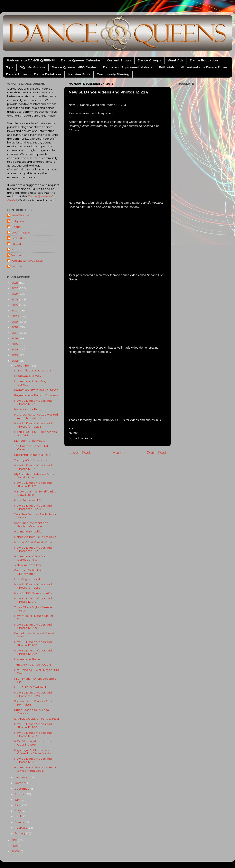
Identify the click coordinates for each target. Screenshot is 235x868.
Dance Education (204, 60)
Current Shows (119, 60)
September (23, 789)
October (21, 783)
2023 (15, 299)
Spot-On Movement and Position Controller (31, 525)
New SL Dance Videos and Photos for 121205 (33, 694)
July (18, 800)
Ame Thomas (20, 215)
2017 (15, 333)
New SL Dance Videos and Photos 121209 (33, 626)
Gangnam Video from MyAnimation (29, 572)
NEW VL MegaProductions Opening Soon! (33, 743)
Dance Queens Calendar (81, 60)
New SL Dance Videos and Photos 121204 (33, 726)
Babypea (17, 221)
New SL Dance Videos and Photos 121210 (33, 600)
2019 (15, 322)
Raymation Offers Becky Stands (36, 390)
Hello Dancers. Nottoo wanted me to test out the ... (36, 416)
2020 (16, 316)
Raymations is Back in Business (36, 395)
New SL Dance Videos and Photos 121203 (33, 734)
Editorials (167, 67)
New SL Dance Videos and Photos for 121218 (33, 507)
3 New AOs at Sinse (28, 565)
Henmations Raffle (27, 659)
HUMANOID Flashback (30, 687)
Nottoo (16, 249)
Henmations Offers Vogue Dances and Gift (32, 558)
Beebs (16, 227)
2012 (15, 361)
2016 (15, 338)
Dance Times (17, 74)
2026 (15, 283)
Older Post (157, 453)
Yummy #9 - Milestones (30, 460)
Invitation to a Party (28, 409)
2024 (15, 294)
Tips (10, 67)
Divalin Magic (21, 232)
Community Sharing (113, 74)
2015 (15, 344)
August (20, 794)
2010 (15, 846)
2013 (15, 355)
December (23, 366)
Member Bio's (79, 74)
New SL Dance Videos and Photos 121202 (33, 760)
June (18, 805)
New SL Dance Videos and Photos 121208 (33, 643)
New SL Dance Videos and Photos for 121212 (33, 586)
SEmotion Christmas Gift (31, 441)
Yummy (16, 266)
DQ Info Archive (32, 67)
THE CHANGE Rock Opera (32, 665)
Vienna (16, 255)
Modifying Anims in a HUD (32, 455)
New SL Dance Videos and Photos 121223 (33, 484)
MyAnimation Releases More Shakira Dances (34, 476)
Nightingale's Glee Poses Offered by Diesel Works (33, 752)
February (21, 828)
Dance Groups (149, 60)
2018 (15, 327)
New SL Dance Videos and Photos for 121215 (33, 549)
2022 (15, 305)
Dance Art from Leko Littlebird (35, 537)
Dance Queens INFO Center (74, 67)
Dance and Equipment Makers (128, 67)
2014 (15, 349)
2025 (15, 288)
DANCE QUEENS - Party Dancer (37, 719)
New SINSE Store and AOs (33, 593)
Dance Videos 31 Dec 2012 (33, 370)
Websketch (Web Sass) (27, 261)
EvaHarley (18, 238)
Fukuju (16, 244)
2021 (15, 310)
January (20, 833)
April (18, 816)
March (20, 822)
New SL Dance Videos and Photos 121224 (33, 467)
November (23, 777)
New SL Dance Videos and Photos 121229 (33, 402)
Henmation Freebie (28, 531)
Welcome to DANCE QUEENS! (31, 60)
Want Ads (176, 60)
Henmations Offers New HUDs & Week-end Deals (36, 769)
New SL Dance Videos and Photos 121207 (33, 652)
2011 (15, 840)
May (18, 811)
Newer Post (79, 453)
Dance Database (48, 74)
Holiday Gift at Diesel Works (33, 542)
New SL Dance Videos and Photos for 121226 (33, 425)
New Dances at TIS (28, 500)
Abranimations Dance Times (204, 67)
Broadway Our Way (28, 376)
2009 (16, 851)
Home (119, 453)
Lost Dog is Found (27, 579)
